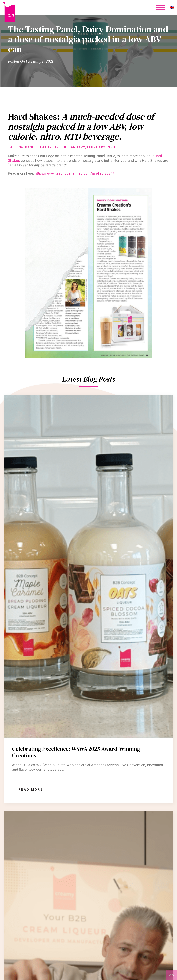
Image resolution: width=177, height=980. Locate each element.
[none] (172, 8)
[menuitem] (172, 8)
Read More (31, 790)
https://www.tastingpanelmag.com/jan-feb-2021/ (74, 173)
